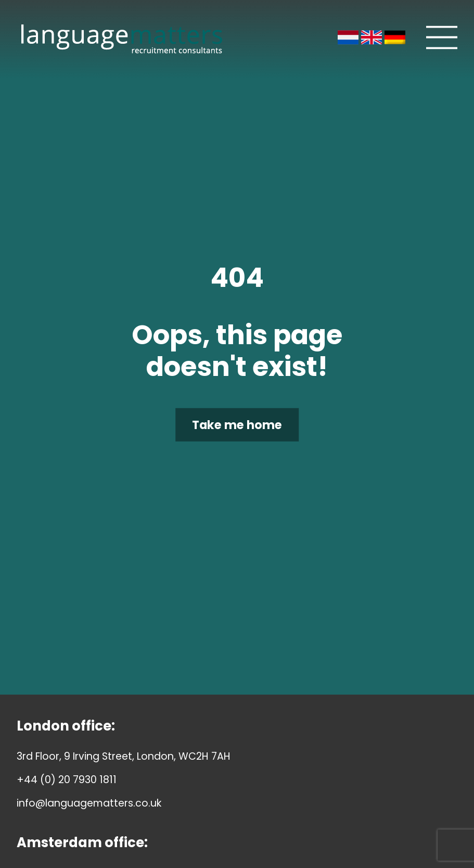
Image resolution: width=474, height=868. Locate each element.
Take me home (237, 424)
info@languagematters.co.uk (89, 803)
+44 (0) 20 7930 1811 (67, 780)
